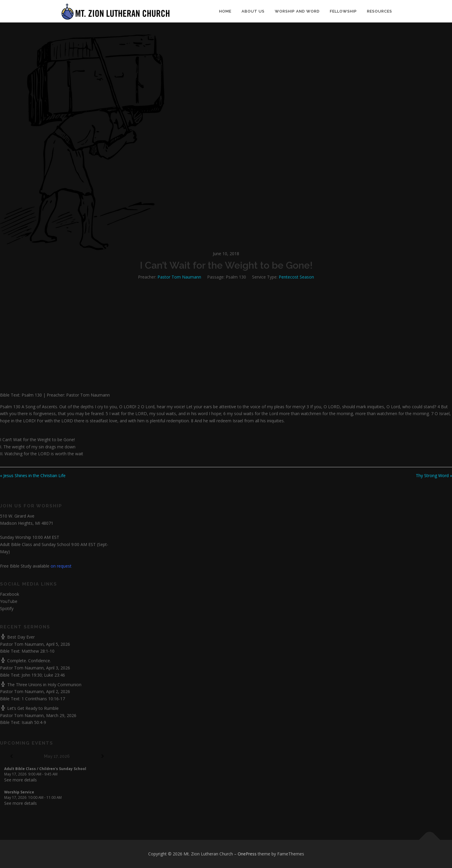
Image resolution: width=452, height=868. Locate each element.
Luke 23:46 (54, 675)
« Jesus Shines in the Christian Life (33, 475)
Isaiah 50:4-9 (34, 722)
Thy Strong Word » (434, 475)
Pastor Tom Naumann (179, 277)
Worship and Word (297, 11)
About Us (253, 11)
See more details (21, 780)
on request (61, 566)
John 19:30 (32, 675)
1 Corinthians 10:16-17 (43, 699)
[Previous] (11, 756)
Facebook (10, 594)
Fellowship (343, 11)
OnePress (247, 854)
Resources (380, 11)
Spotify (7, 608)
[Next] (103, 756)
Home (225, 11)
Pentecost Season (296, 277)
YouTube (9, 601)
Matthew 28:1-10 (38, 651)
